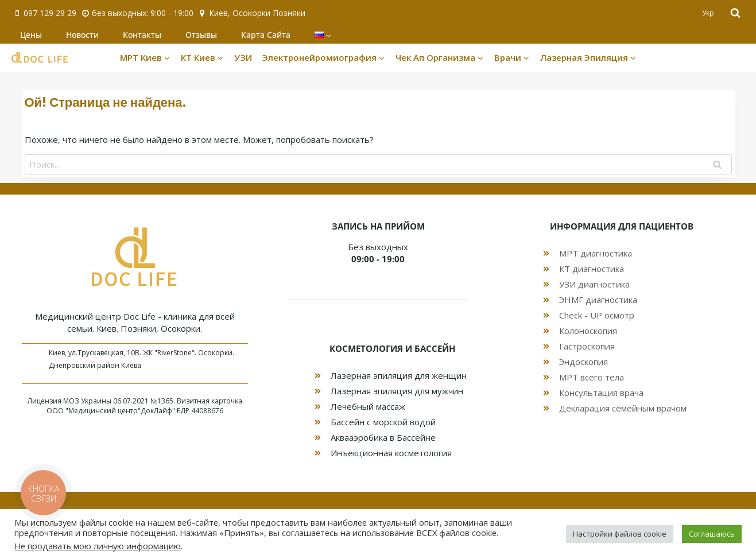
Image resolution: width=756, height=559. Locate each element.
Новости (82, 35)
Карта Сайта (266, 35)
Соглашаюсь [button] (712, 534)
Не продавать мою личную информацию (98, 546)
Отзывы (201, 35)
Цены (31, 35)
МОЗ (71, 401)
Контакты (142, 35)
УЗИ (243, 57)
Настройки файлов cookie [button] (620, 534)
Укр (708, 13)
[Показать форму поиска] (735, 13)
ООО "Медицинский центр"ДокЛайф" (111, 411)
